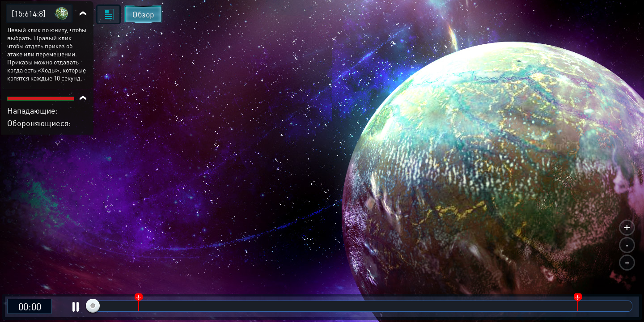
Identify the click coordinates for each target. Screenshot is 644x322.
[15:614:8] (29, 13)
